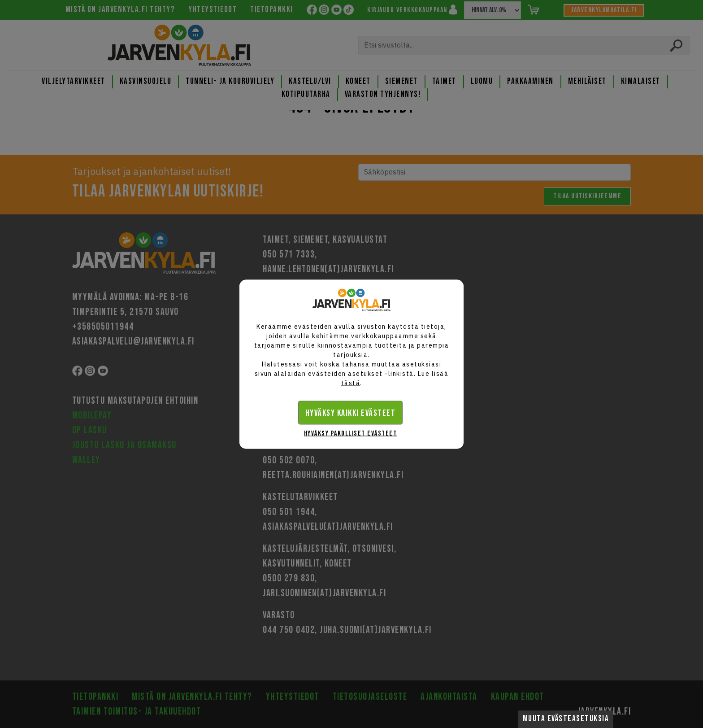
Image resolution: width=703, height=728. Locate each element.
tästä (351, 383)
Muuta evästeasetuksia (566, 719)
